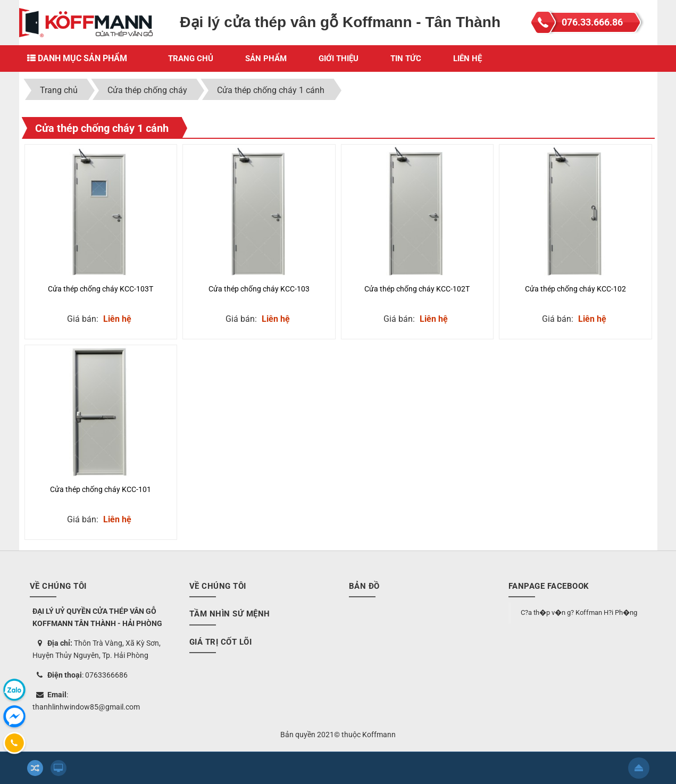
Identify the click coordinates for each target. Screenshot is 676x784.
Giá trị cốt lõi (221, 642)
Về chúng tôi (218, 586)
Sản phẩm (266, 59)
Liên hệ (468, 59)
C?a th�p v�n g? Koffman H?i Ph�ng (579, 612)
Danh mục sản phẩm (77, 58)
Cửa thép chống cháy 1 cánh (102, 128)
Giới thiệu (339, 59)
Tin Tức (406, 59)
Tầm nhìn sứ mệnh (230, 614)
